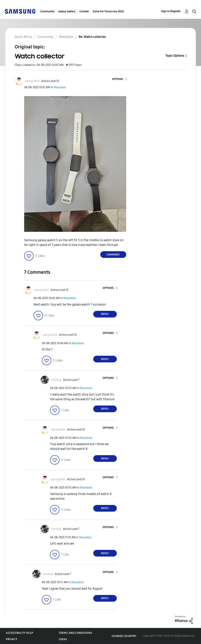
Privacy (12, 639)
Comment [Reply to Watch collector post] (113, 255)
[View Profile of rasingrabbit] (32, 81)
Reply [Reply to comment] (105, 314)
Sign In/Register (171, 11)
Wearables (60, 87)
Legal (63, 639)
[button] (119, 79)
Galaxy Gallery (67, 11)
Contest (84, 11)
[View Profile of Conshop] (56, 380)
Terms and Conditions (75, 633)
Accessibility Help (20, 633)
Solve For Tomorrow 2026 (108, 11)
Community (47, 11)
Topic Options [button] (175, 56)
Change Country (124, 636)
